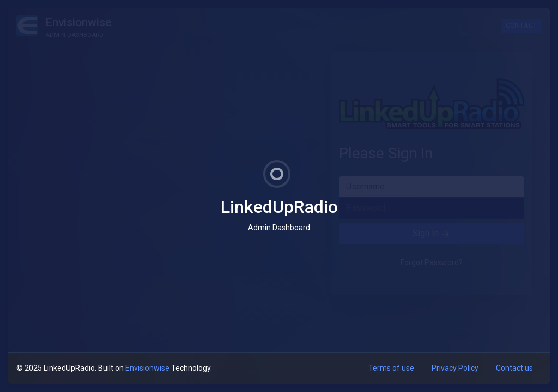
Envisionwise (147, 368)
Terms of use (391, 368)
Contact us (514, 368)
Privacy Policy (455, 368)
